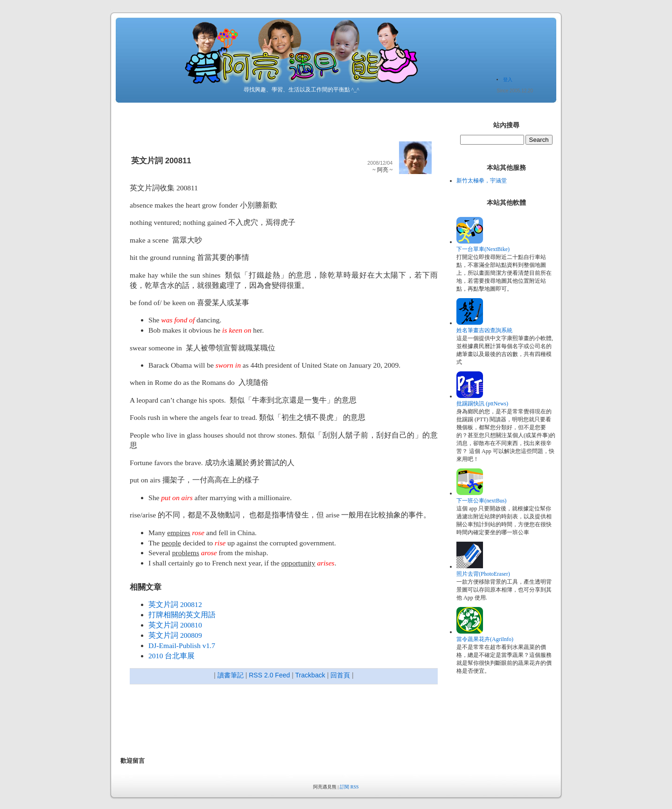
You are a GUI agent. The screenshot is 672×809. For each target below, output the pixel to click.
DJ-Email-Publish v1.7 (182, 645)
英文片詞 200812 (175, 604)
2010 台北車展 (171, 656)
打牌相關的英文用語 (182, 615)
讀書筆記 (231, 675)
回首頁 (340, 675)
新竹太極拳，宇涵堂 (482, 181)
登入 (508, 80)
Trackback (310, 675)
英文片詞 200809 (175, 635)
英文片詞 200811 (161, 161)
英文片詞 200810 (175, 625)
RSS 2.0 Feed (269, 675)
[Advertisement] (290, 722)
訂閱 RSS (349, 787)
